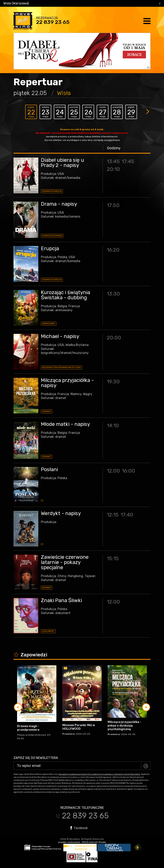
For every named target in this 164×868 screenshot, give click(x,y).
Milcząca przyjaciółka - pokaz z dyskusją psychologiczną (124, 726)
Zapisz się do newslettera (36, 758)
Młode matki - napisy (65, 424)
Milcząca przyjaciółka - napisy (67, 383)
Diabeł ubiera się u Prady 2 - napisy (62, 163)
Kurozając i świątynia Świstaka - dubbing (66, 295)
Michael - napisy (60, 336)
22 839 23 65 (53, 22)
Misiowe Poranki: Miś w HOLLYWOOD (79, 727)
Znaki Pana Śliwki (61, 600)
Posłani (49, 469)
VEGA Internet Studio (94, 842)
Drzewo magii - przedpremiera (28, 728)
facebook (79, 828)
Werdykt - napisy (61, 513)
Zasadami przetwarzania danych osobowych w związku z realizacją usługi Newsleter (99, 774)
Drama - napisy (59, 204)
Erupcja (50, 248)
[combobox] (82, 3)
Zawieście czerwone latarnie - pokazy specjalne (65, 562)
